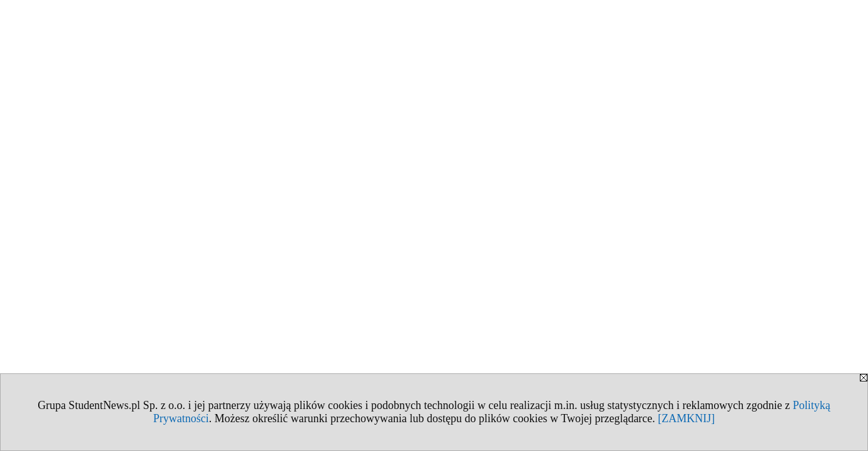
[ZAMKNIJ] (686, 418)
